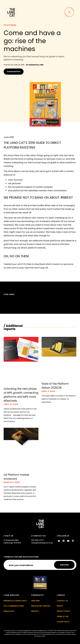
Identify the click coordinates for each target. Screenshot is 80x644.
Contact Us (62, 601)
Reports (35, 611)
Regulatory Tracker (41, 606)
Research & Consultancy (15, 601)
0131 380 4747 (38, 540)
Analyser (35, 601)
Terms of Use (63, 616)
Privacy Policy (64, 611)
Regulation (9, 611)
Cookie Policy (63, 622)
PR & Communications (14, 606)
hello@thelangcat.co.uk (42, 543)
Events (60, 606)
